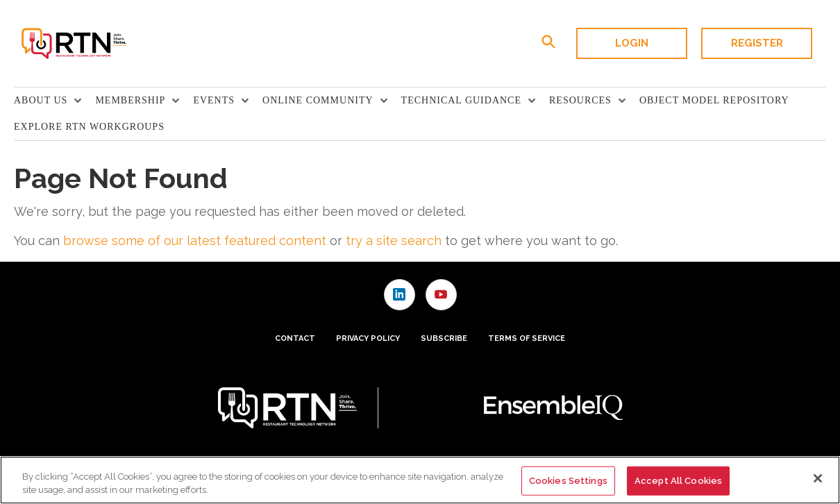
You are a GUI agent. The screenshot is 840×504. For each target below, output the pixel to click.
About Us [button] (41, 100)
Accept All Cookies (678, 481)
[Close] (818, 478)
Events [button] (214, 100)
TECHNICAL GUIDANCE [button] (461, 100)
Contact (295, 338)
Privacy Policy (368, 338)
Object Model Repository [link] (714, 100)
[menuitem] (54, 101)
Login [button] (632, 43)
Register (757, 43)
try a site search (394, 241)
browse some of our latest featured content (195, 241)
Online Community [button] (318, 100)
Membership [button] (130, 100)
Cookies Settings (568, 481)
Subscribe (444, 338)
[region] (420, 480)
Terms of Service (527, 338)
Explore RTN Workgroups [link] (89, 127)
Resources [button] (580, 100)
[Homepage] (73, 44)
